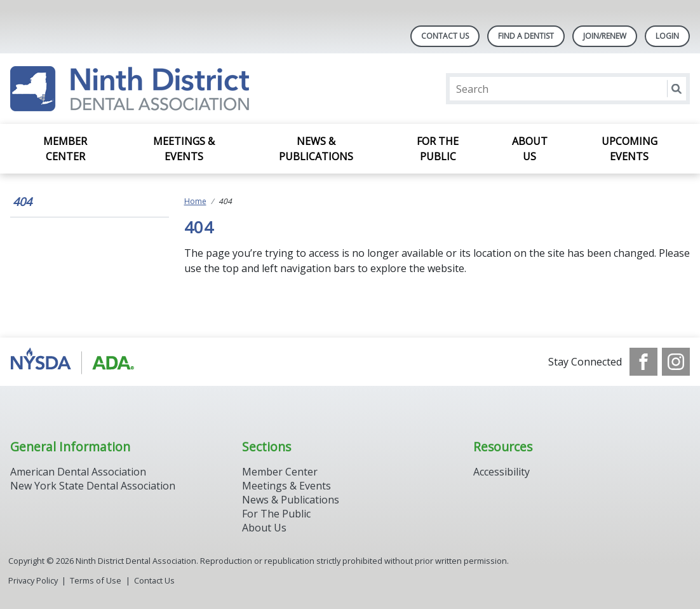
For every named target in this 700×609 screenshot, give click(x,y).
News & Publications (316, 149)
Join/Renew (605, 36)
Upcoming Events (629, 149)
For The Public (276, 514)
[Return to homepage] (130, 89)
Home (195, 201)
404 (22, 202)
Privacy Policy (33, 580)
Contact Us (445, 36)
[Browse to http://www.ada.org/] (75, 362)
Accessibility (501, 472)
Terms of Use (96, 580)
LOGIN (667, 36)
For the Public (438, 149)
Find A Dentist (526, 36)
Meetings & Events (184, 149)
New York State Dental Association (94, 486)
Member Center (65, 149)
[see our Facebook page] (643, 362)
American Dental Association (78, 472)
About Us (530, 149)
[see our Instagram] (676, 362)
